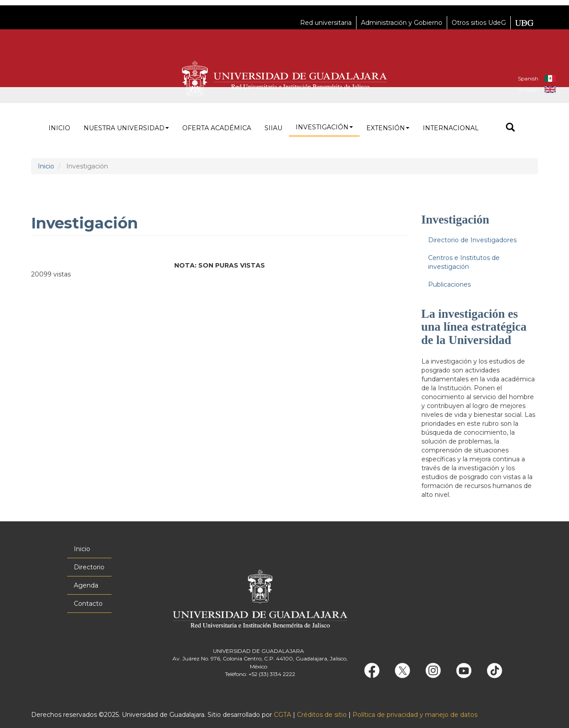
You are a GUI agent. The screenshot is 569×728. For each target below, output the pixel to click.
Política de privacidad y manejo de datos (415, 715)
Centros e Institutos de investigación (464, 262)
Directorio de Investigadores (472, 240)
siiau (273, 128)
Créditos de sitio (322, 715)
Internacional (451, 128)
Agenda (86, 585)
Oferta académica (217, 128)
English (529, 90)
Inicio (59, 128)
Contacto (88, 604)
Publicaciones (449, 284)
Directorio (89, 567)
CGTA (282, 715)
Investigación (324, 127)
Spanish (528, 78)
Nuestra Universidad (126, 128)
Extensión (388, 128)
